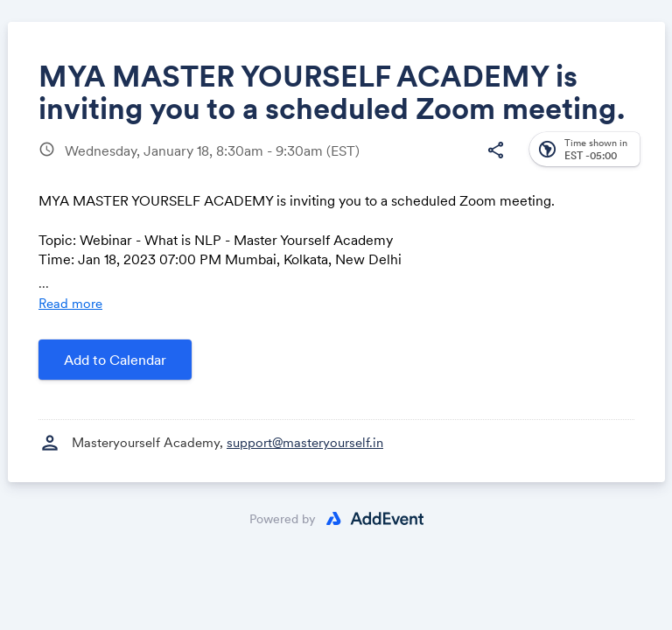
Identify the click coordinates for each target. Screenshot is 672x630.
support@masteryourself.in (305, 442)
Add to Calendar (115, 360)
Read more (70, 303)
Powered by (283, 519)
